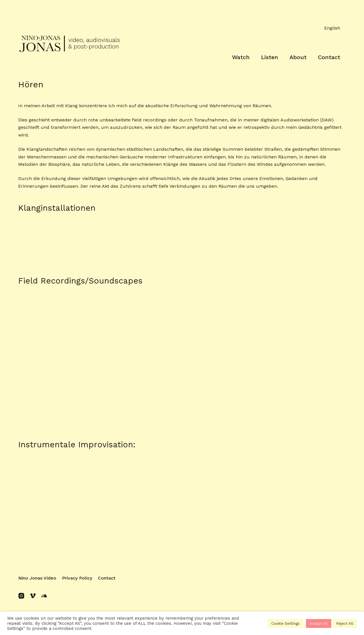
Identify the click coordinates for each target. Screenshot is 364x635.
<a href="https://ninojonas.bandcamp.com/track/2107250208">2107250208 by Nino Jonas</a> (182, 517)
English (332, 28)
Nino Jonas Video (37, 578)
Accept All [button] (319, 623)
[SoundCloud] (44, 596)
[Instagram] (21, 596)
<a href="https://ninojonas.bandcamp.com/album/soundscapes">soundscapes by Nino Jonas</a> (182, 312)
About (298, 57)
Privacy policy (77, 578)
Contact (329, 57)
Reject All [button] (345, 623)
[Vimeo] (33, 596)
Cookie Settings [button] (286, 623)
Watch (241, 57)
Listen (270, 57)
